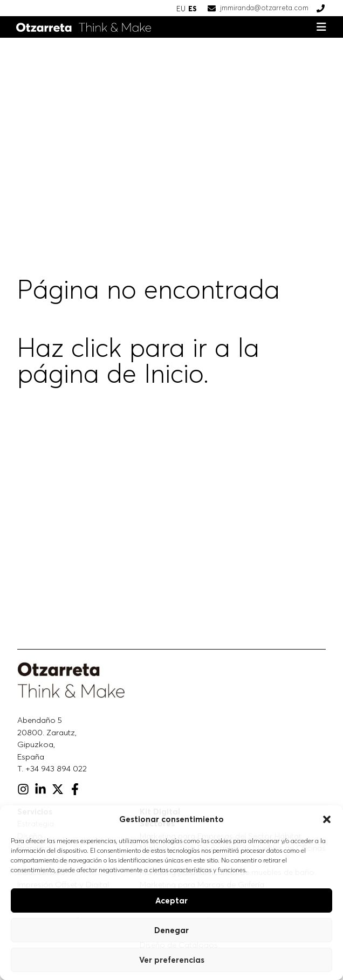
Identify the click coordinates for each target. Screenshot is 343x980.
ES (193, 9)
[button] (327, 819)
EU (181, 9)
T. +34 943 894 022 (52, 768)
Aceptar (172, 900)
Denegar (172, 930)
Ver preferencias (172, 960)
